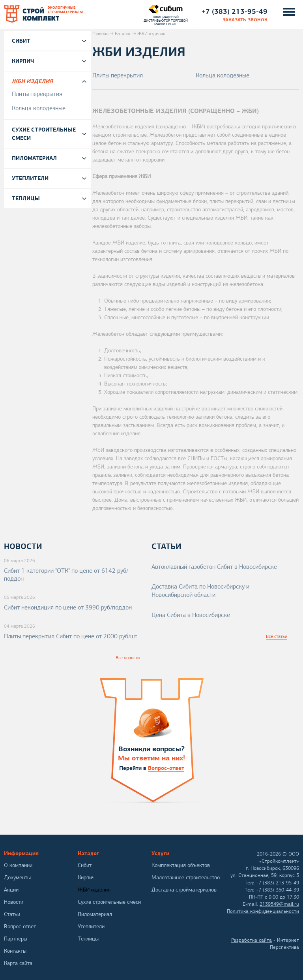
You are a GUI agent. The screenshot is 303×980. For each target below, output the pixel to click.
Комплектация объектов (181, 865)
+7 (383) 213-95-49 (234, 11)
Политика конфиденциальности (263, 911)
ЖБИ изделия (32, 81)
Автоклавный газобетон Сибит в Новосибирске (214, 567)
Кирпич (23, 61)
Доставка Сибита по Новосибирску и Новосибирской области (200, 591)
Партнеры (16, 939)
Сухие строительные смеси (44, 134)
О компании (18, 865)
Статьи (12, 914)
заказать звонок (245, 20)
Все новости (128, 658)
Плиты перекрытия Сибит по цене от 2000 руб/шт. (71, 636)
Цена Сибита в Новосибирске (191, 615)
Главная (100, 34)
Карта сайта (18, 963)
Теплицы (26, 198)
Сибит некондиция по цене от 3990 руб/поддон (68, 608)
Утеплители (30, 178)
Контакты (15, 951)
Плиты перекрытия (118, 75)
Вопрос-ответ (166, 768)
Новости (14, 902)
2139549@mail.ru (279, 904)
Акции (11, 890)
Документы (17, 877)
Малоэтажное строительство (186, 877)
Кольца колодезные (223, 75)
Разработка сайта (252, 940)
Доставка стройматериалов (184, 890)
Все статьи (277, 636)
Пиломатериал (34, 158)
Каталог (123, 34)
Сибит (21, 41)
